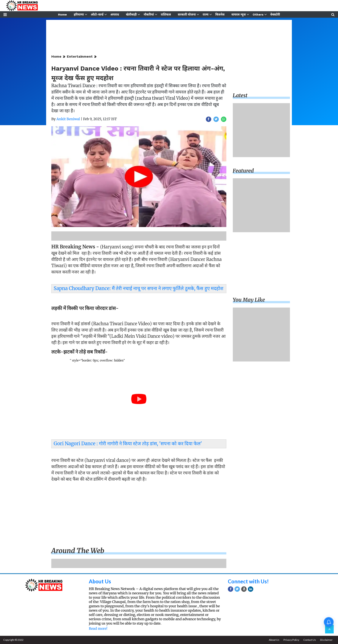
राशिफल (166, 14)
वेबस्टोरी (275, 14)
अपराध (115, 14)
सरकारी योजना (187, 14)
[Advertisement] (139, 515)
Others (258, 14)
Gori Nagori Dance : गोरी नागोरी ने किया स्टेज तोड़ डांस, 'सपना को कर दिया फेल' (128, 444)
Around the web (78, 551)
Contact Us (310, 640)
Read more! (98, 628)
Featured (243, 171)
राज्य (206, 14)
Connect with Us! (248, 581)
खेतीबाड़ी (131, 14)
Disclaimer (326, 640)
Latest (240, 95)
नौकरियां (149, 14)
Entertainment (80, 56)
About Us (100, 581)
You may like (249, 300)
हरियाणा (79, 14)
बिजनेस (220, 14)
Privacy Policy (291, 640)
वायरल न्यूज (239, 14)
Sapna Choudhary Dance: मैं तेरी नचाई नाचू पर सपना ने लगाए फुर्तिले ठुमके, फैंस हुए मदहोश (138, 288)
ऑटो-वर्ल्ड (97, 14)
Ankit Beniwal (68, 119)
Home (62, 14)
